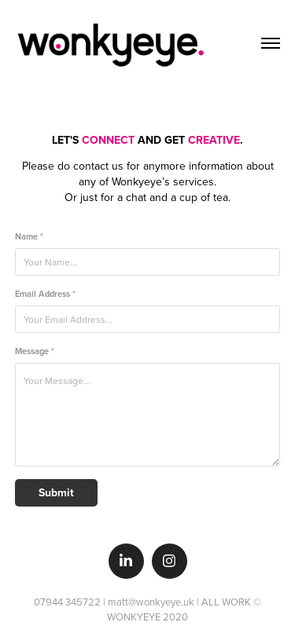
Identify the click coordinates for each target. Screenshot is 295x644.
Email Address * (45, 294)
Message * (35, 351)
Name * (29, 237)
